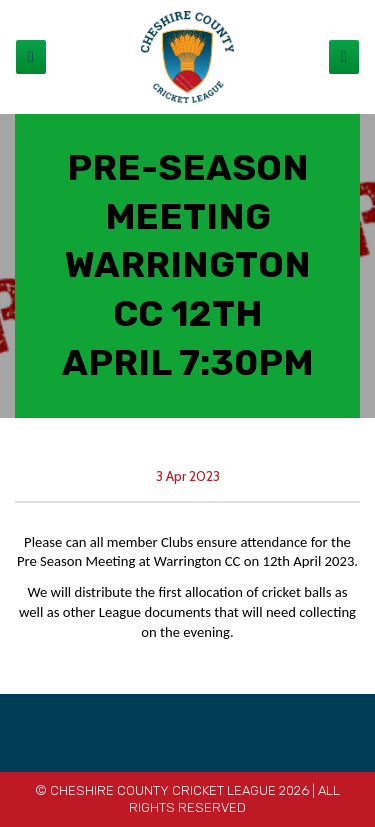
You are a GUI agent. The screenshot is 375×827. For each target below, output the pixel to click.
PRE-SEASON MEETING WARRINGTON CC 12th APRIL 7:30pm (187, 265)
